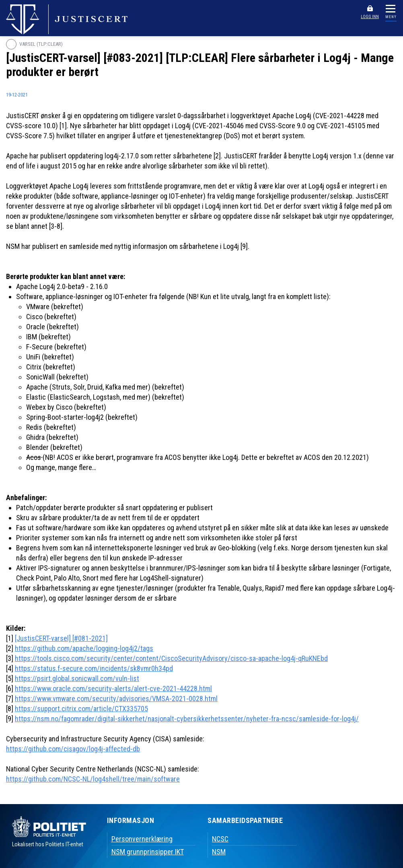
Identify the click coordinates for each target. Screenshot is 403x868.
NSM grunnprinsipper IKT (148, 852)
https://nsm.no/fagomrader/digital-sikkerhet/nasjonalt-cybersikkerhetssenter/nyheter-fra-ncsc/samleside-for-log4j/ (187, 719)
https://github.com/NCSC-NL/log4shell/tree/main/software (93, 779)
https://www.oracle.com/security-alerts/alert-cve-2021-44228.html (113, 688)
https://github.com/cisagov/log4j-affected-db (73, 749)
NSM (219, 852)
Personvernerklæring (142, 839)
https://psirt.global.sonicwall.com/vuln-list (77, 678)
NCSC (220, 839)
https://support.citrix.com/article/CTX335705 (81, 709)
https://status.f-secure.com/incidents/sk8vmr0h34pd (94, 668)
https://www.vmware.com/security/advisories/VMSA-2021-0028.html (116, 699)
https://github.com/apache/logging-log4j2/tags (84, 648)
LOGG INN (370, 17)
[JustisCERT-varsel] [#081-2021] (61, 638)
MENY (391, 17)
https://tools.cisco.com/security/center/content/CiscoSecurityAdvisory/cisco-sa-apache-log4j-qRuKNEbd (171, 658)
